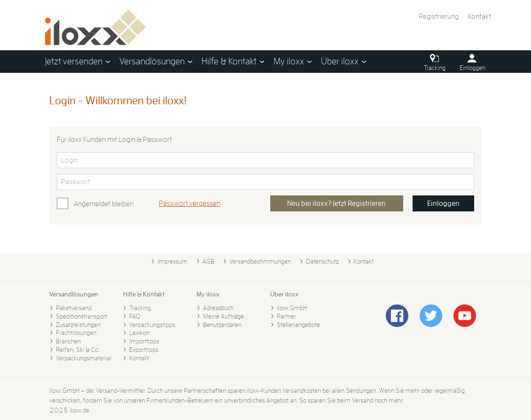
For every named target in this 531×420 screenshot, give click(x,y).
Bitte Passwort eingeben (57, 174)
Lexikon (139, 333)
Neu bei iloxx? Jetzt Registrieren (336, 203)
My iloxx (208, 294)
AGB (208, 261)
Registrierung (439, 16)
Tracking (140, 308)
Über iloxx (284, 294)
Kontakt (480, 16)
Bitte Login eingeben (57, 152)
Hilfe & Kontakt (144, 294)
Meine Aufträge (223, 316)
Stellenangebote (298, 325)
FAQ (135, 316)
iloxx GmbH (292, 308)
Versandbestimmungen (260, 261)
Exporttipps (144, 350)
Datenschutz (322, 261)
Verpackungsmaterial (84, 358)
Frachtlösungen (76, 333)
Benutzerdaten (222, 325)
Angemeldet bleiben (104, 204)
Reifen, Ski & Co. (78, 350)
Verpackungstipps (152, 325)
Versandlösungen (74, 294)
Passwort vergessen (190, 203)
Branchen (68, 341)
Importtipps (144, 341)
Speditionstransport (82, 316)
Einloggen (443, 203)
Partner (286, 316)
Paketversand (74, 308)
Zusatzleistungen (78, 325)
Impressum (172, 261)
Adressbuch (218, 308)
